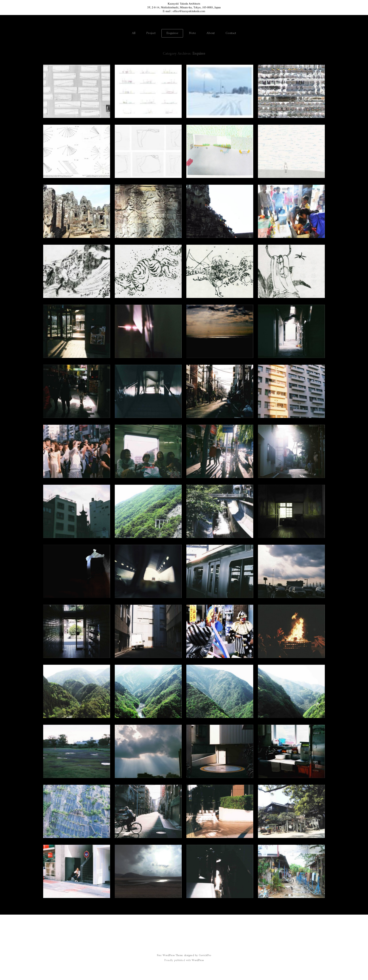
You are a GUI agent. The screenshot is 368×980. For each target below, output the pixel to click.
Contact (231, 33)
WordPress (198, 960)
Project (151, 33)
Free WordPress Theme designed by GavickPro (184, 956)
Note (192, 33)
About (211, 33)
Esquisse (172, 33)
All (134, 33)
